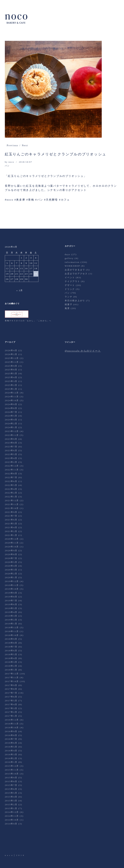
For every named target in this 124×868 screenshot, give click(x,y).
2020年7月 (11, 558)
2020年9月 (11, 551)
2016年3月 (11, 754)
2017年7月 (11, 693)
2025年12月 (12, 358)
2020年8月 (11, 554)
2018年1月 (11, 670)
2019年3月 (11, 616)
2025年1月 (11, 389)
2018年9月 (11, 639)
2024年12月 (12, 393)
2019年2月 (11, 620)
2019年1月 (11, 624)
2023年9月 (11, 439)
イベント (70, 277)
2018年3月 (11, 662)
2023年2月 (11, 462)
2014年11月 (12, 816)
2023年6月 (11, 450)
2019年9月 (11, 593)
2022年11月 (12, 470)
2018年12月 (12, 627)
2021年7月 (11, 516)
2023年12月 (12, 431)
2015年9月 (11, 778)
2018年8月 (11, 643)
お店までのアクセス (76, 274)
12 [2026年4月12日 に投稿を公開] (7, 268)
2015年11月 (12, 770)
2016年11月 (12, 724)
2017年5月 (11, 701)
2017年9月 (11, 685)
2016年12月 (12, 720)
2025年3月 (11, 381)
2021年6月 (11, 520)
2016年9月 (11, 731)
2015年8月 (11, 781)
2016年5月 (11, 747)
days (68, 254)
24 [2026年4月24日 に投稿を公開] (31, 274)
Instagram (26, 845)
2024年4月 (11, 420)
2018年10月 (12, 635)
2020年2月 (11, 574)
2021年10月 (12, 508)
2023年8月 (11, 443)
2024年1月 (11, 427)
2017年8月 (11, 689)
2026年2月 (11, 354)
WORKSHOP (72, 266)
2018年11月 (12, 631)
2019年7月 (11, 601)
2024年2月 (11, 424)
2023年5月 (11, 454)
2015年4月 (11, 797)
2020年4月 (11, 566)
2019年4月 (11, 612)
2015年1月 (11, 808)
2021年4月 (11, 527)
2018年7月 (11, 647)
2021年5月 (11, 524)
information (72, 262)
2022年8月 (11, 474)
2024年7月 (11, 412)
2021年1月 (11, 535)
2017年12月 (12, 674)
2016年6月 (11, 743)
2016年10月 (12, 728)
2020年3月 (11, 570)
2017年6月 (11, 697)
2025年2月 (11, 385)
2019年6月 (11, 604)
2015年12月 (12, 766)
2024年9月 (11, 404)
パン (7, 166)
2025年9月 (11, 366)
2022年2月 (11, 493)
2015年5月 (11, 793)
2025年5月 (11, 373)
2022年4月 (11, 489)
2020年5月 (11, 562)
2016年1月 (11, 762)
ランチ (69, 297)
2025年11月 (12, 362)
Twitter (8, 845)
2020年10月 (12, 547)
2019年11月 (12, 585)
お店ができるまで (75, 270)
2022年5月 (11, 485)
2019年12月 (12, 581)
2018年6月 (11, 651)
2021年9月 (11, 512)
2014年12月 (12, 812)
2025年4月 (11, 377)
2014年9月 (11, 824)
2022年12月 (12, 466)
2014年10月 (12, 820)
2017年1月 (11, 716)
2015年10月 (12, 774)
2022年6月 (11, 481)
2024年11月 (12, 397)
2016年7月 (11, 739)
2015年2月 (11, 805)
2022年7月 (11, 477)
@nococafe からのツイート (83, 351)
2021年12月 (12, 500)
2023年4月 (11, 458)
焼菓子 (69, 304)
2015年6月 (11, 789)
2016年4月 (11, 751)
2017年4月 (11, 704)
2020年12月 (12, 539)
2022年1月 (11, 497)
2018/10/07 (26, 162)
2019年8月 (11, 597)
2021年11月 (12, 504)
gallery (69, 258)
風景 (67, 308)
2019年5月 (11, 608)
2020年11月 (12, 543)
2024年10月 (12, 400)
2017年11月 (12, 678)
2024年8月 (11, 408)
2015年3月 (11, 801)
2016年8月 (11, 735)
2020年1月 (11, 577)
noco (11, 162)
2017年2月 (11, 712)
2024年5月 (11, 416)
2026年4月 (11, 350)
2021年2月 (11, 531)
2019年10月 (12, 589)
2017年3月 (11, 708)
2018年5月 (11, 654)
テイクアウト (72, 281)
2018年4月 (11, 658)
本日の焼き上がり (75, 301)
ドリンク (70, 289)
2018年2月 (11, 666)
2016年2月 (11, 758)
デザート (70, 285)
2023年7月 (11, 447)
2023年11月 (12, 435)
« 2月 (20, 290)
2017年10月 (12, 681)
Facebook (17, 845)
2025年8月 (11, 370)
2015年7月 (11, 785)
